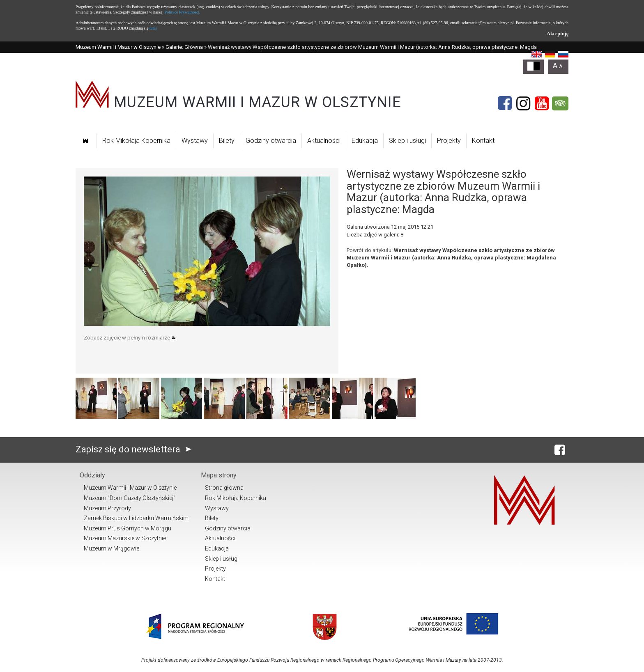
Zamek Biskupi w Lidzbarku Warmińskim (136, 518)
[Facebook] (505, 103)
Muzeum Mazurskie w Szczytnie (125, 538)
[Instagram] (523, 103)
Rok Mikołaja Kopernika (136, 141)
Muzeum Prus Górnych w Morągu (128, 528)
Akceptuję (558, 34)
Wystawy (195, 141)
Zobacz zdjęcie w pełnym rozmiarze (130, 338)
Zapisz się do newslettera (135, 449)
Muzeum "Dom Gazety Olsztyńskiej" (130, 498)
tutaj (153, 28)
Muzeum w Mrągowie (112, 548)
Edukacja (365, 141)
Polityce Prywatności (182, 12)
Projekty (449, 141)
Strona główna (224, 488)
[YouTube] (542, 103)
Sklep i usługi (407, 141)
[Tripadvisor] (560, 103)
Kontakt (483, 141)
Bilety (227, 141)
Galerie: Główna (184, 47)
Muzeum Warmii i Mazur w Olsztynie (118, 47)
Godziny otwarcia (271, 141)
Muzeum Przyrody (107, 508)
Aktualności (324, 141)
